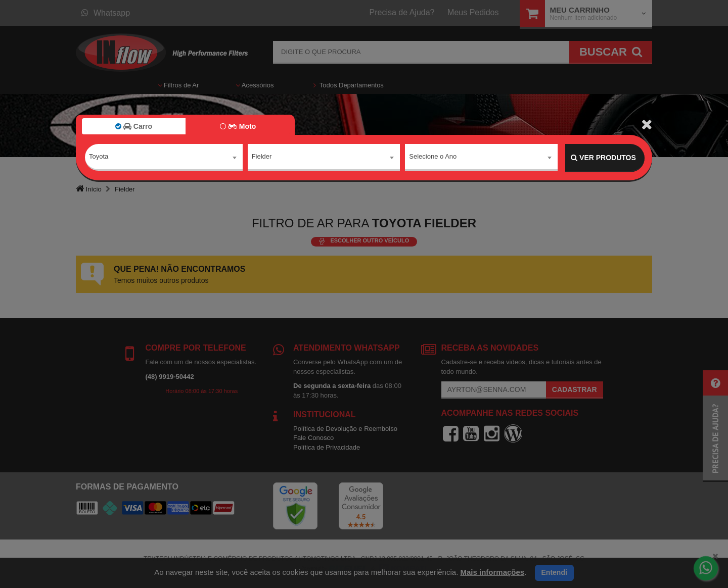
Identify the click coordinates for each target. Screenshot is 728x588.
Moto (238, 126)
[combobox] (164, 158)
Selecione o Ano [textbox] (433, 157)
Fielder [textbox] (262, 157)
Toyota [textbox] (99, 157)
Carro (134, 126)
